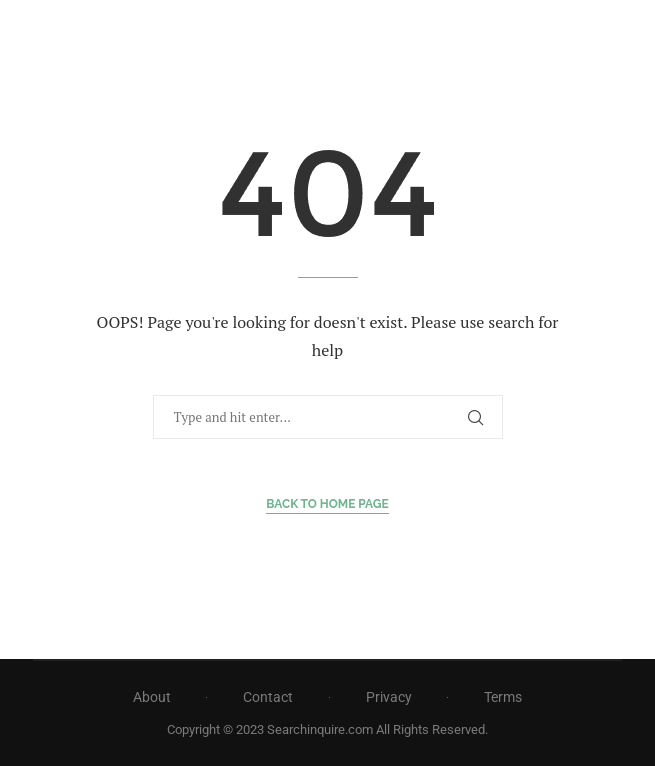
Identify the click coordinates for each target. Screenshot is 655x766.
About (152, 697)
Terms (503, 697)
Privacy (389, 697)
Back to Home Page (327, 504)
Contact (268, 697)
